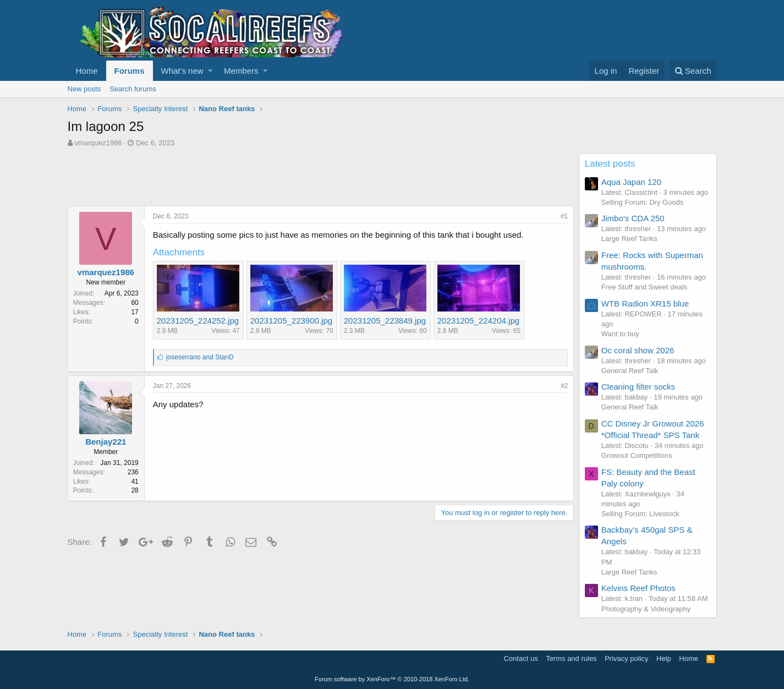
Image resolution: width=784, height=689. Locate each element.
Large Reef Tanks (630, 239)
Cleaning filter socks (639, 387)
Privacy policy (626, 658)
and (201, 357)
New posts (84, 89)
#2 (564, 386)
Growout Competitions (637, 455)
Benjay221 (106, 442)
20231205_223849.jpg (385, 321)
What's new (182, 71)
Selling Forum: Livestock (641, 514)
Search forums (133, 89)
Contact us (520, 658)
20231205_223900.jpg (292, 321)
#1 (564, 216)
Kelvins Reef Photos (639, 588)
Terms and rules (571, 658)
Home (87, 71)
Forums (130, 71)
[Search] (693, 71)
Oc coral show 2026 (638, 350)
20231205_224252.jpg (198, 321)
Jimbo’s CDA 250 (634, 218)
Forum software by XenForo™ (392, 679)
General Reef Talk (631, 371)
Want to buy (621, 334)
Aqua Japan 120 (632, 182)
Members (241, 71)
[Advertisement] (268, 178)
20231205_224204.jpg (479, 321)
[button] (210, 71)
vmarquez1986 (98, 143)
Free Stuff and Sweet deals (645, 287)
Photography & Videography (646, 609)
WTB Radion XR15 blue (646, 304)
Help (664, 658)
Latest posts (611, 164)
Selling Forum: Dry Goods (643, 202)
